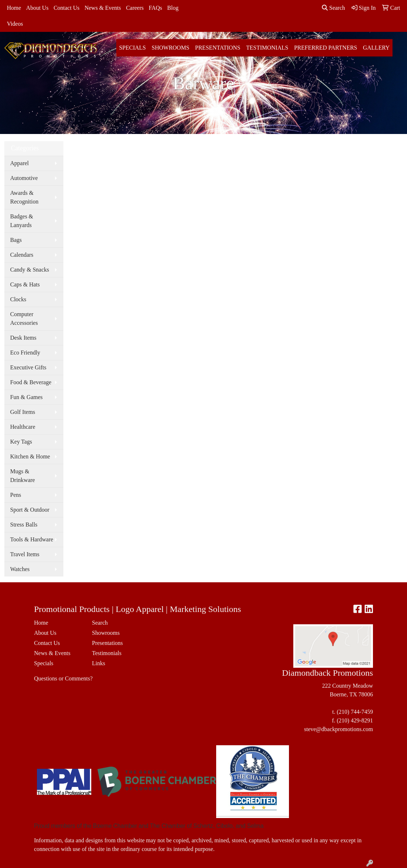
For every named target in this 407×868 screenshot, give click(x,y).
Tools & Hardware (32, 539)
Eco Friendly (25, 353)
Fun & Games (26, 397)
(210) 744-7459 (355, 712)
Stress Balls (24, 525)
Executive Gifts (28, 367)
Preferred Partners (326, 48)
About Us (37, 8)
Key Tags (21, 442)
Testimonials (267, 48)
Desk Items (23, 338)
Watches (20, 569)
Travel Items (25, 554)
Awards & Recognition (24, 197)
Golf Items (23, 412)
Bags (16, 240)
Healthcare (23, 427)
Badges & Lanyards (22, 221)
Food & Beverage (31, 382)
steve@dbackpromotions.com (339, 729)
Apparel (20, 163)
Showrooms (171, 48)
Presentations (218, 48)
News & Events (102, 8)
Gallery (376, 48)
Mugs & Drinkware (22, 476)
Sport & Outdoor (30, 510)
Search (333, 8)
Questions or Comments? (63, 678)
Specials (133, 48)
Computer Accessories (24, 318)
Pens (16, 495)
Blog (173, 8)
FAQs (156, 8)
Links (98, 663)
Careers (135, 8)
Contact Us (67, 8)
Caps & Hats (25, 284)
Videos (15, 24)
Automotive (24, 178)
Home (14, 8)
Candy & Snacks (30, 270)
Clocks (18, 299)
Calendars (22, 255)
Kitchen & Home (30, 456)
